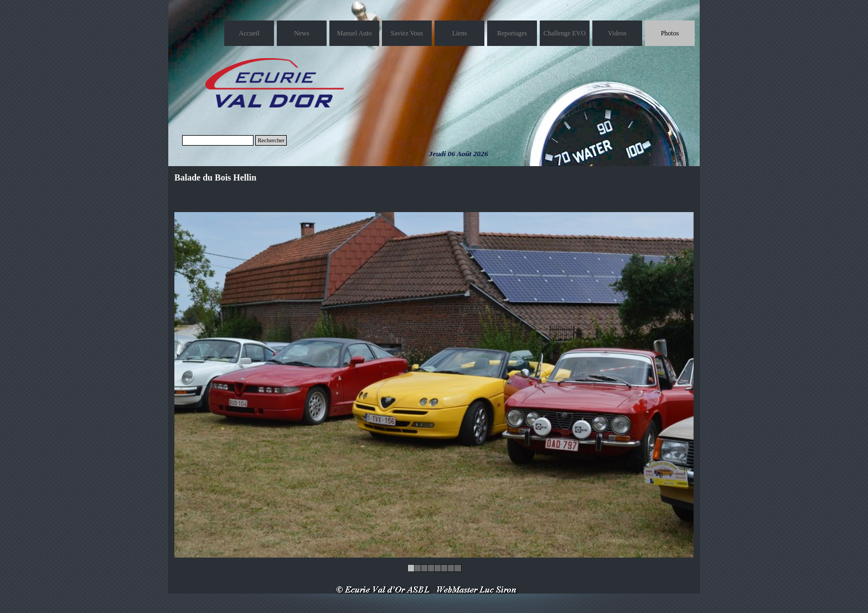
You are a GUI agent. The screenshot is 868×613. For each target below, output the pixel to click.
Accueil (249, 33)
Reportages (512, 33)
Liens (460, 33)
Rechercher (271, 140)
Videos (617, 33)
